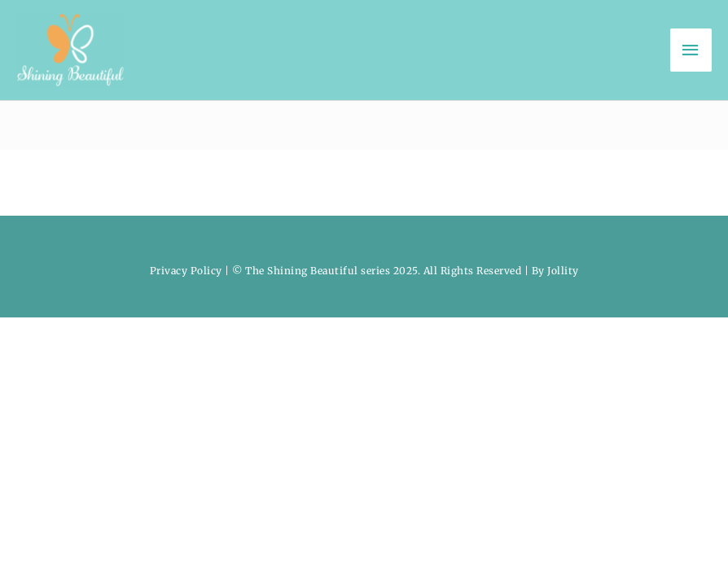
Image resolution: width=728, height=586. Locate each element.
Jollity (563, 271)
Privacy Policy (186, 271)
